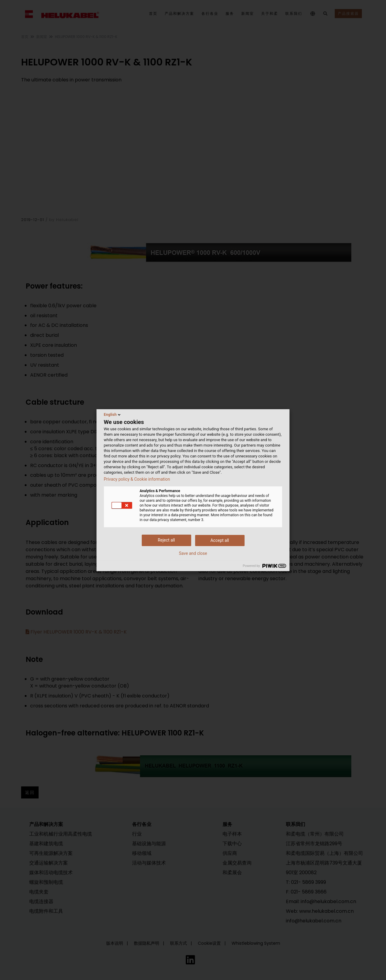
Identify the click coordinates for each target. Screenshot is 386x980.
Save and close (193, 553)
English (113, 415)
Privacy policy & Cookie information (137, 479)
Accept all (220, 540)
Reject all (166, 540)
